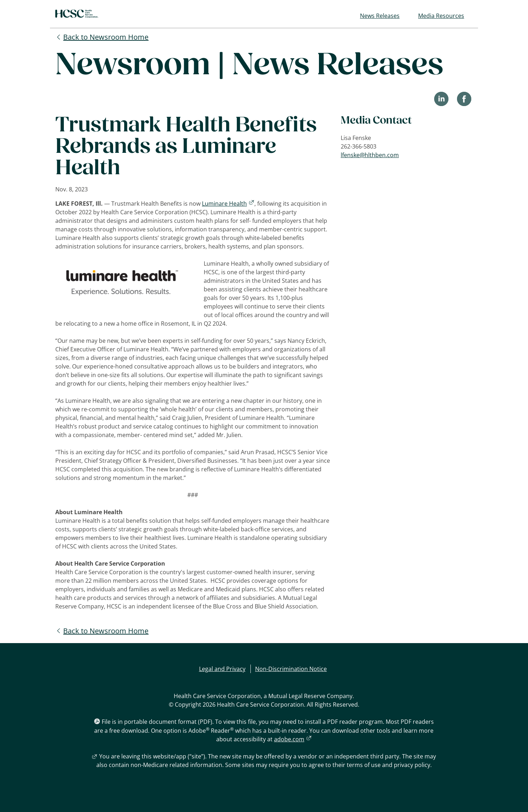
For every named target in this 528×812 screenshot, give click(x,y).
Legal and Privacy (222, 669)
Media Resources (441, 16)
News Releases (380, 16)
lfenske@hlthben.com (370, 155)
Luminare (228, 204)
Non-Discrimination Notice (291, 669)
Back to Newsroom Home (106, 37)
